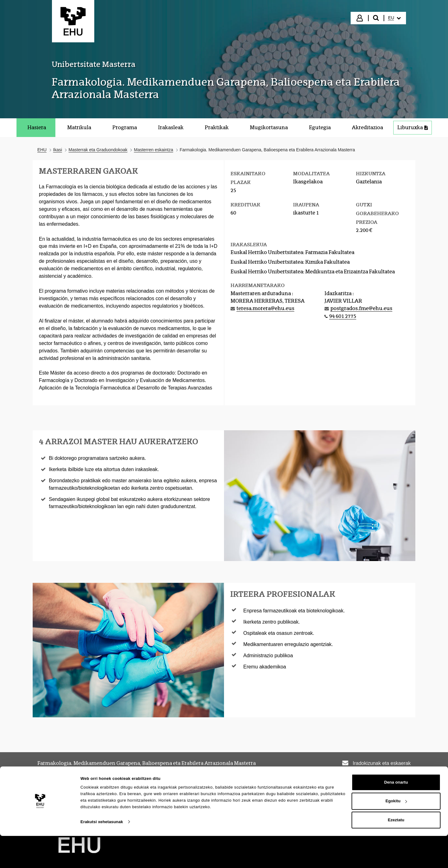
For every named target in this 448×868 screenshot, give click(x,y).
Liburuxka (413, 127)
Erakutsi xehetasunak (102, 854)
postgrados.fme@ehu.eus (361, 308)
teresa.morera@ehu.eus (265, 308)
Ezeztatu (396, 852)
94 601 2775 (343, 316)
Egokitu (396, 833)
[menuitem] (394, 18)
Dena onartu (396, 814)
